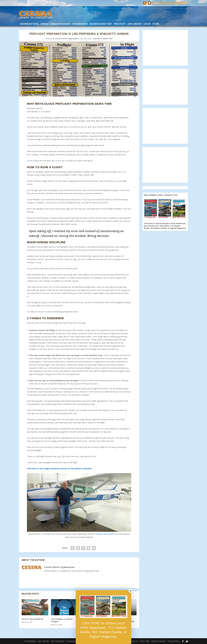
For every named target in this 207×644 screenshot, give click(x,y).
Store (156, 24)
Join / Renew (134, 24)
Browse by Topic (29, 24)
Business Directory (101, 24)
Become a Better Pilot (103, 38)
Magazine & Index (60, 24)
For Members (80, 24)
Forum (44, 24)
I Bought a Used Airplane (105, 534)
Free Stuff (120, 24)
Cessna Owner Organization (67, 38)
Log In (147, 24)
